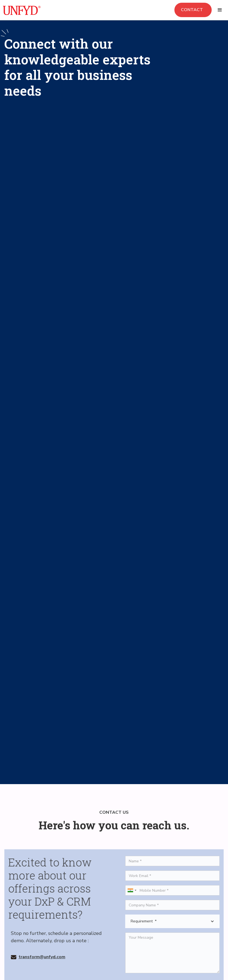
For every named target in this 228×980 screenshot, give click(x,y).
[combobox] (135, 890)
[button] (220, 10)
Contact (193, 10)
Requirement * (147, 921)
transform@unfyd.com (42, 957)
